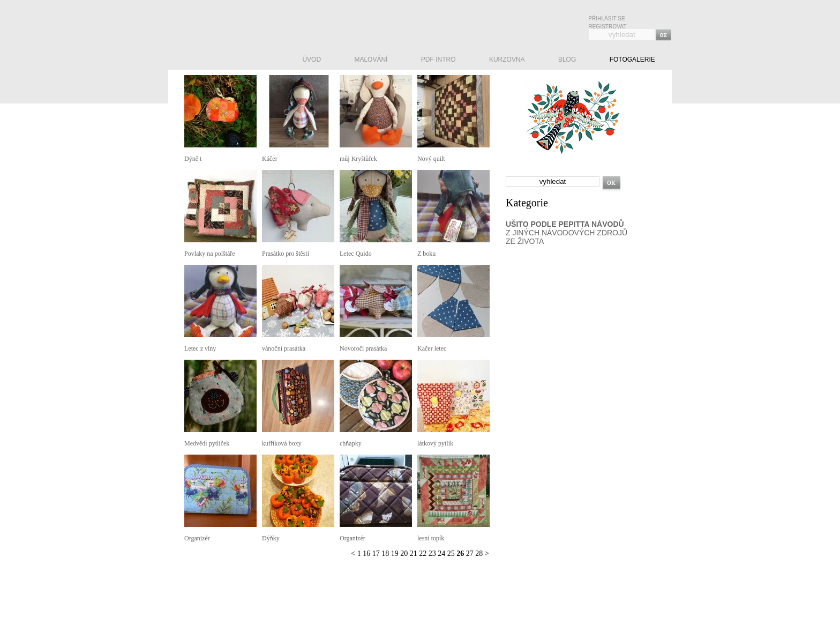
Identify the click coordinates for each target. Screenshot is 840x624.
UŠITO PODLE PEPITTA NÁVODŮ (565, 224)
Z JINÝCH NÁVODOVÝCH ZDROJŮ (567, 233)
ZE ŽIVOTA (525, 241)
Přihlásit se (606, 18)
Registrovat (607, 27)
